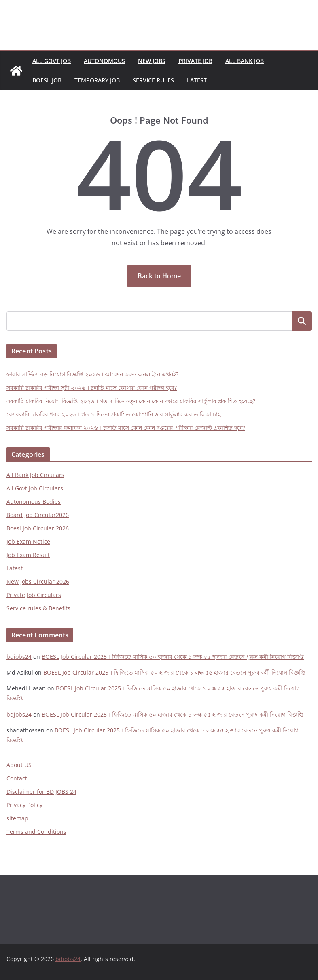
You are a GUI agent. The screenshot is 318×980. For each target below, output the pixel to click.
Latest (197, 80)
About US (19, 765)
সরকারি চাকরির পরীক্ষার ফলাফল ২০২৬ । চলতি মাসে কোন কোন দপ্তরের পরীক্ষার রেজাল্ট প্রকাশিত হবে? (126, 428)
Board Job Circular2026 (38, 515)
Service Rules (153, 80)
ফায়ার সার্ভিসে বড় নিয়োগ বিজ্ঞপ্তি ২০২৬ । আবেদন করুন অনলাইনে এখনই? (92, 374)
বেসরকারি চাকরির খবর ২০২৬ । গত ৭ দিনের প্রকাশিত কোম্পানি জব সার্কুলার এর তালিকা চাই (113, 414)
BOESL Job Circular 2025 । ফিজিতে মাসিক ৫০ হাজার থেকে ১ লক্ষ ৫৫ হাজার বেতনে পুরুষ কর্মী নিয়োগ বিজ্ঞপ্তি (173, 657)
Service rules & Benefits (38, 608)
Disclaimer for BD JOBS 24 (41, 792)
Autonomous (104, 61)
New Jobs (152, 61)
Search (302, 321)
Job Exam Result (28, 555)
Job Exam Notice (28, 542)
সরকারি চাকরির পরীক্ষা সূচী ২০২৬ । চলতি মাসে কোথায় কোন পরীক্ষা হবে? (92, 388)
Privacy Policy (24, 805)
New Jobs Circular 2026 (38, 581)
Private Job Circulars (34, 595)
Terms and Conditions (36, 832)
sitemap (17, 818)
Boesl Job (47, 80)
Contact (17, 778)
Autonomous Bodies (34, 502)
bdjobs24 (19, 657)
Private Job (195, 61)
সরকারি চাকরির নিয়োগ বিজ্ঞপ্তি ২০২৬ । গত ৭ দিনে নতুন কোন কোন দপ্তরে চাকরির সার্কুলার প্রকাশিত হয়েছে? (131, 401)
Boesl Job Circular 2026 (38, 528)
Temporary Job (97, 80)
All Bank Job (245, 61)
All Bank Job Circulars (35, 475)
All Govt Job (52, 61)
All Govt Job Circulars (35, 488)
